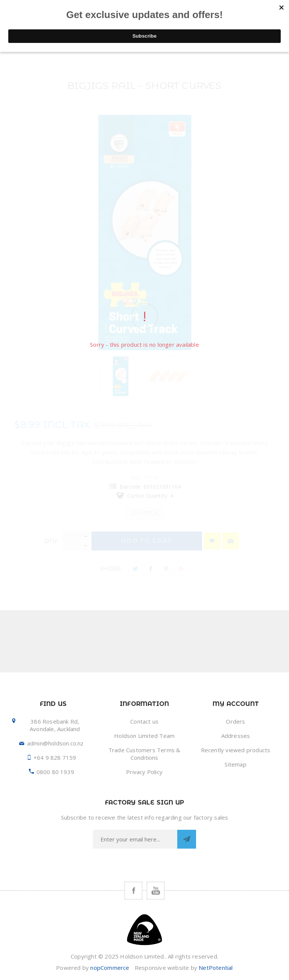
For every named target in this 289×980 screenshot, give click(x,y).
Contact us (144, 721)
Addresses (236, 736)
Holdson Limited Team (144, 736)
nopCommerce (110, 968)
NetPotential (216, 968)
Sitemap (235, 764)
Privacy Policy (144, 772)
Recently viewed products (236, 750)
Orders (235, 721)
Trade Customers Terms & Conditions (144, 754)
